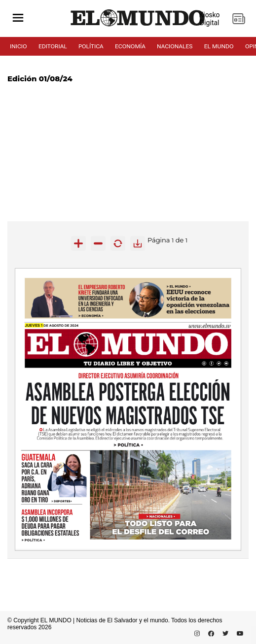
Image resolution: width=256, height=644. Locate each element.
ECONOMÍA (130, 46)
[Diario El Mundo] (138, 27)
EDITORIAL (53, 46)
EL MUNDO (219, 46)
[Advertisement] (128, 152)
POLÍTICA (91, 46)
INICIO (18, 46)
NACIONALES (175, 46)
